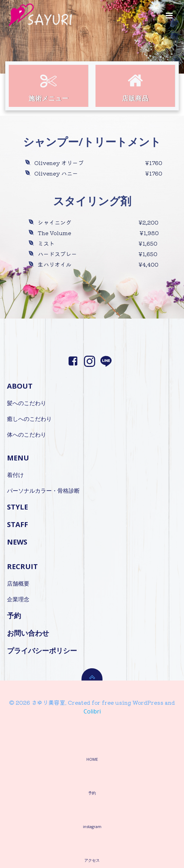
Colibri (92, 711)
